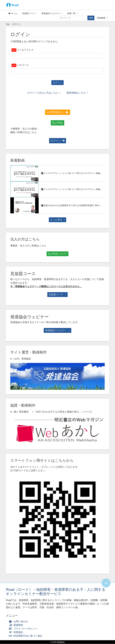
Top (8, 24)
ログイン (57, 83)
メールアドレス (25, 50)
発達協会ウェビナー (52, 13)
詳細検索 (102, 18)
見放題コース (29, 13)
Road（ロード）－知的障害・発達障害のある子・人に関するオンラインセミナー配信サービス (56, 592)
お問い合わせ (19, 622)
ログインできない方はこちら (44, 93)
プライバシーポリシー (24, 629)
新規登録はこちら (77, 93)
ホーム (13, 13)
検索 (91, 18)
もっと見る (57, 220)
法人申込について (57, 254)
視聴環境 (17, 625)
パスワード (23, 65)
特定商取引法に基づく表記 (26, 636)
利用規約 (17, 632)
